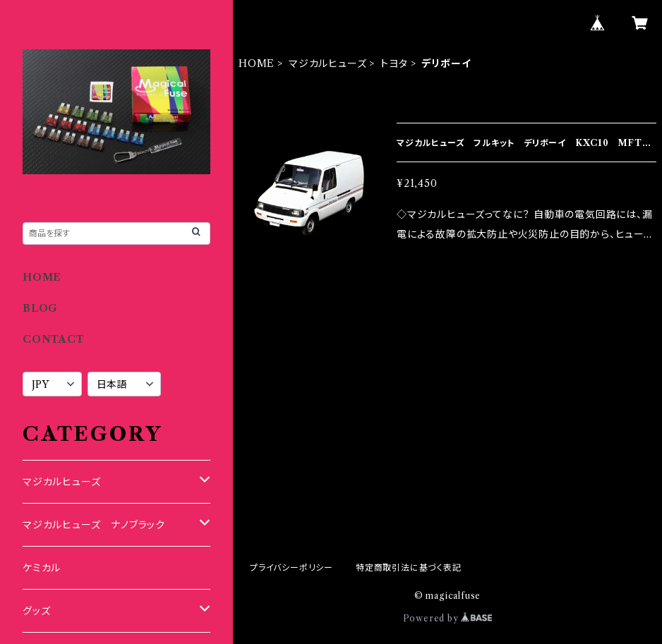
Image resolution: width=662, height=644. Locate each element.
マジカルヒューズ (327, 63)
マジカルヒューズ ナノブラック (94, 525)
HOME (257, 63)
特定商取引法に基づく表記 (409, 567)
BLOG (40, 308)
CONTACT (54, 339)
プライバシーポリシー (291, 567)
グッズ (36, 611)
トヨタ (394, 63)
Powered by (448, 618)
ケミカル (42, 568)
